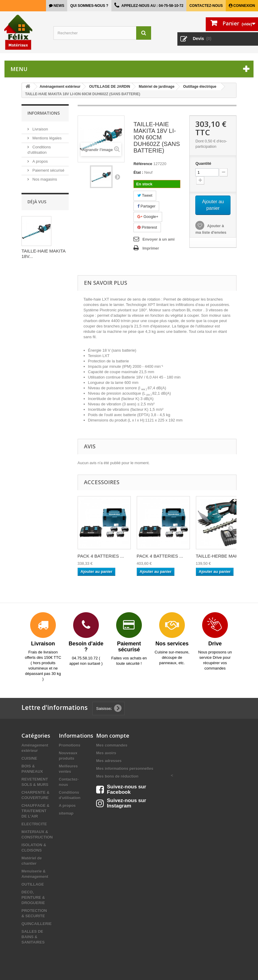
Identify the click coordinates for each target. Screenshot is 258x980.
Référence (143, 164)
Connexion (244, 6)
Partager (146, 206)
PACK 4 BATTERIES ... (101, 556)
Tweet (145, 195)
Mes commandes (112, 745)
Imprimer (151, 248)
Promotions (70, 745)
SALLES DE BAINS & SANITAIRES (33, 937)
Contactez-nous (206, 6)
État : (138, 172)
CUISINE (29, 758)
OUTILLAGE (33, 884)
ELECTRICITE (34, 824)
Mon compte (113, 736)
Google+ (148, 217)
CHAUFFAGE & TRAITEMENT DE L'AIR (36, 811)
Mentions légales (46, 138)
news (58, 6)
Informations (44, 113)
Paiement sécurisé (48, 170)
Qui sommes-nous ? (89, 6)
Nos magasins (44, 179)
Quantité (203, 163)
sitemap (66, 813)
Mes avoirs (106, 753)
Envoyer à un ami (159, 239)
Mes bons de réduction (117, 776)
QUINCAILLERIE (37, 924)
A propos (40, 161)
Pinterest (147, 227)
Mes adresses (109, 761)
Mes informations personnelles (125, 769)
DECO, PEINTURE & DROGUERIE (33, 897)
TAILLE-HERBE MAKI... (220, 556)
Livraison (40, 129)
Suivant (117, 177)
